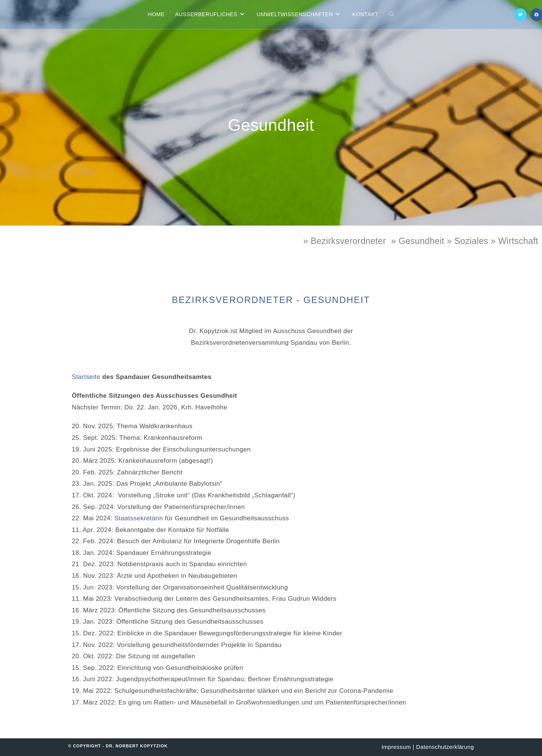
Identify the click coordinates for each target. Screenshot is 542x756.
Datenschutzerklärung (445, 747)
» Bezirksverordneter (345, 241)
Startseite (86, 377)
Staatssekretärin (139, 518)
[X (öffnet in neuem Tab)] (520, 15)
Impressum (396, 747)
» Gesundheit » (422, 241)
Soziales (471, 241)
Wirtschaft (518, 241)
